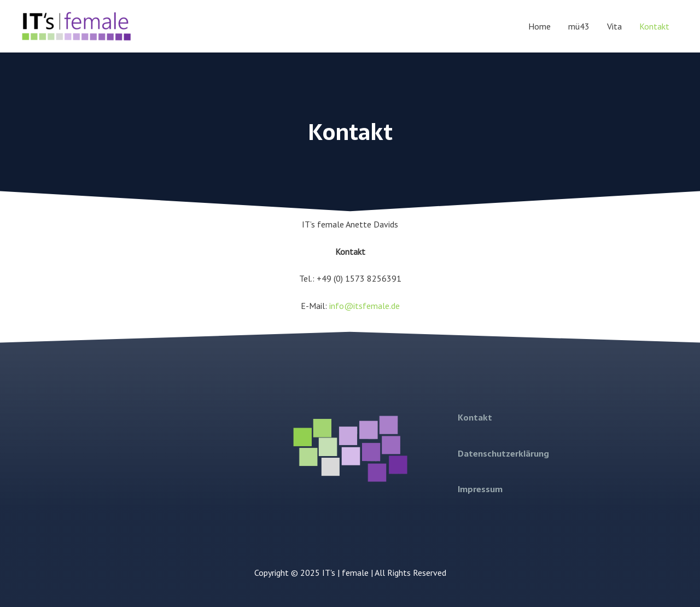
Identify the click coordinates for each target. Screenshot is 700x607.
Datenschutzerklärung (503, 454)
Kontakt (654, 26)
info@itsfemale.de (364, 306)
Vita (614, 26)
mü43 (579, 26)
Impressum (480, 489)
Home (539, 26)
